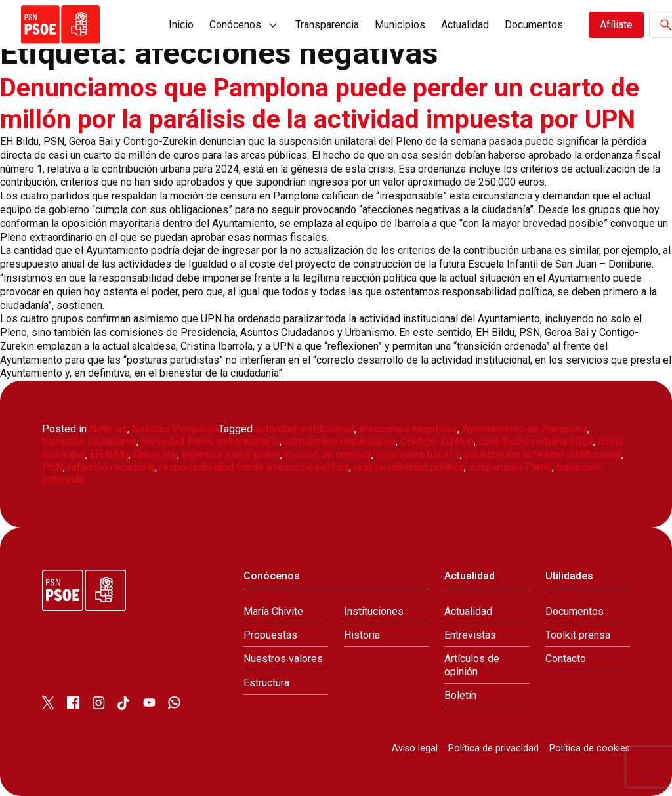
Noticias (108, 429)
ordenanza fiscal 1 (418, 454)
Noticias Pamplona (175, 429)
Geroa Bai (155, 454)
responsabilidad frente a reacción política (254, 467)
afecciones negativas (408, 429)
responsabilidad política (409, 467)
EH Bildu (109, 454)
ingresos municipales (231, 454)
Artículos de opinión (472, 665)
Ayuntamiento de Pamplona (525, 429)
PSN (52, 467)
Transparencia (327, 25)
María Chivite (273, 611)
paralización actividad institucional (543, 454)
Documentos (534, 25)
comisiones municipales (340, 441)
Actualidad (465, 25)
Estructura (266, 682)
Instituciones (374, 611)
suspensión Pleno (510, 467)
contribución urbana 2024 (536, 441)
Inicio (181, 25)
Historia (362, 635)
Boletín (460, 695)
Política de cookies (590, 748)
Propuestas (270, 635)
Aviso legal (415, 748)
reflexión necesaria (111, 467)
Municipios (400, 25)
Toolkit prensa (578, 635)
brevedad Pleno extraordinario (210, 441)
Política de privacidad (493, 748)
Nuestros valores (283, 659)
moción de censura (328, 454)
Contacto (566, 659)
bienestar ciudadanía (89, 441)
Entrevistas (470, 635)
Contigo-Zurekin (437, 441)
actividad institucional (305, 429)
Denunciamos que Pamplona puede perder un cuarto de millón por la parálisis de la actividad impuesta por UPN (324, 103)
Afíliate (616, 25)
